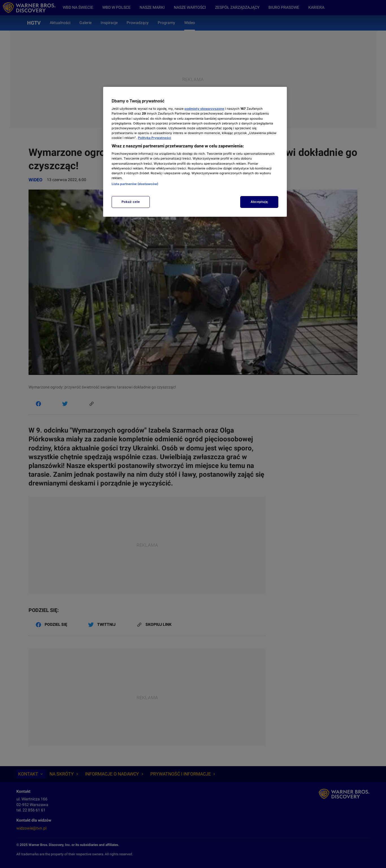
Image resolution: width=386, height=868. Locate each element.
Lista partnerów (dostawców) (135, 184)
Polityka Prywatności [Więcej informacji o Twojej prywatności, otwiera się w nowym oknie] (154, 138)
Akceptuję (259, 202)
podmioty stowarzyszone (204, 109)
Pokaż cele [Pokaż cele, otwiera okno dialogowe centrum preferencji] (131, 202)
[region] (195, 152)
